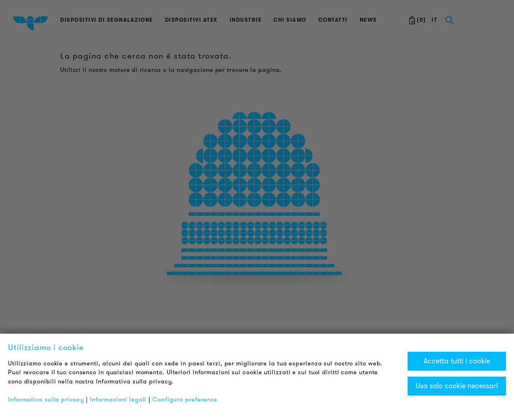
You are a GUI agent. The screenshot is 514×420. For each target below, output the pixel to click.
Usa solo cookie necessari (457, 386)
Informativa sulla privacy (46, 400)
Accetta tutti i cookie (457, 361)
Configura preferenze (185, 400)
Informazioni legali (118, 400)
